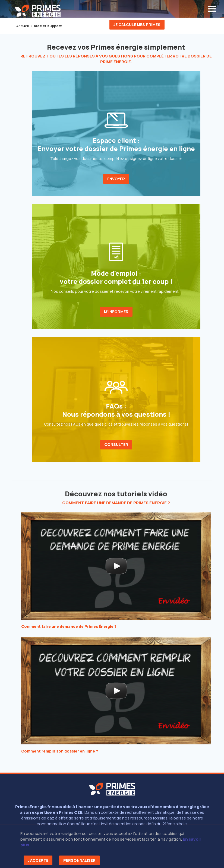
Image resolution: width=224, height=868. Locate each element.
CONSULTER (116, 444)
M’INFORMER (116, 312)
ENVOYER (116, 179)
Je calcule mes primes (137, 25)
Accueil (23, 26)
